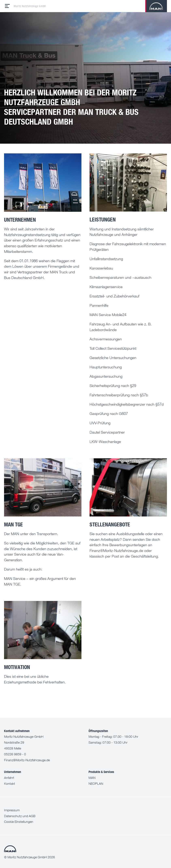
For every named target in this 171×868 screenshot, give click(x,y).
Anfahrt (9, 778)
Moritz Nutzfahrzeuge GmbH (30, 6)
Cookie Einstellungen (19, 822)
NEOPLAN (96, 784)
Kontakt (10, 784)
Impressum (12, 810)
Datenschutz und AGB (20, 816)
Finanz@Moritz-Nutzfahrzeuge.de (27, 760)
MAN (92, 778)
